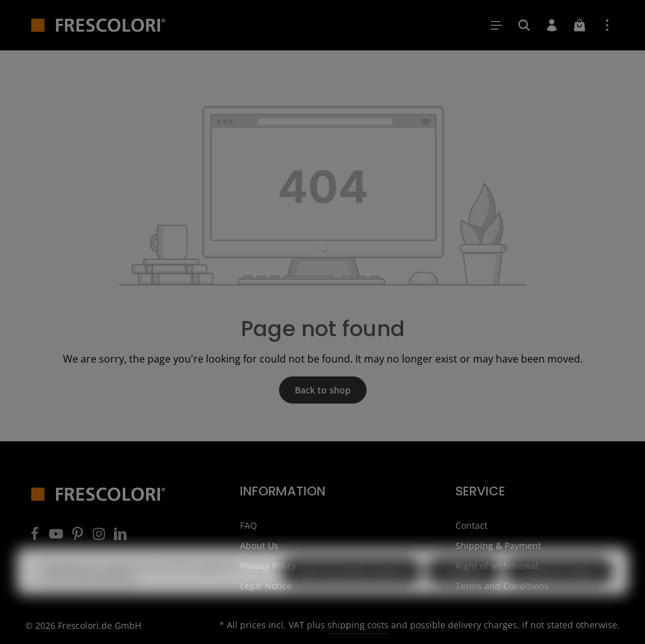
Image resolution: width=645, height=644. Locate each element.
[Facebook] (36, 537)
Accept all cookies (559, 590)
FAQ (248, 525)
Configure (463, 590)
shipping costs (358, 625)
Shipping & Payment (498, 545)
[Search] (524, 25)
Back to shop (323, 390)
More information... (106, 595)
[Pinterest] (79, 537)
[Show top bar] (607, 25)
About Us (259, 545)
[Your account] (552, 25)
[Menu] (496, 25)
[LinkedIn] (120, 537)
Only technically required (351, 590)
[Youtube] (57, 537)
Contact (471, 525)
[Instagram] (100, 537)
